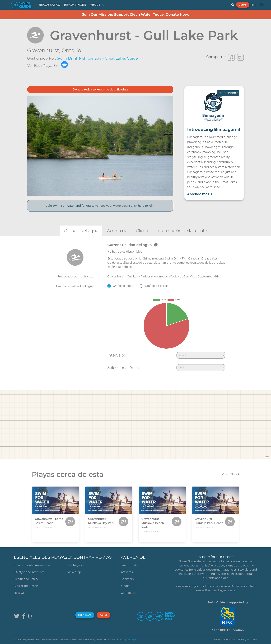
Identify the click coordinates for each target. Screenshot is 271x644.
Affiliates (127, 572)
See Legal (132, 640)
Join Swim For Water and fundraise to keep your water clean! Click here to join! (100, 206)
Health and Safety (26, 579)
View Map (74, 572)
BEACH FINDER (75, 5)
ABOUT (95, 5)
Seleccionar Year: (123, 368)
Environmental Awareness (32, 565)
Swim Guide (129, 565)
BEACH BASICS (49, 5)
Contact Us (129, 593)
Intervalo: (116, 355)
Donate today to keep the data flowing (100, 90)
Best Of (19, 593)
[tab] (81, 231)
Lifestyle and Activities (29, 572)
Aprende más (200, 194)
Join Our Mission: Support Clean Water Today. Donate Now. (136, 15)
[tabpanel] (135, 308)
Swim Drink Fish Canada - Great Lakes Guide (97, 58)
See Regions (76, 565)
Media (125, 586)
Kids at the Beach (26, 586)
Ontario (71, 50)
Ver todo (230, 474)
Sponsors (127, 579)
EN (254, 5)
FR (261, 5)
